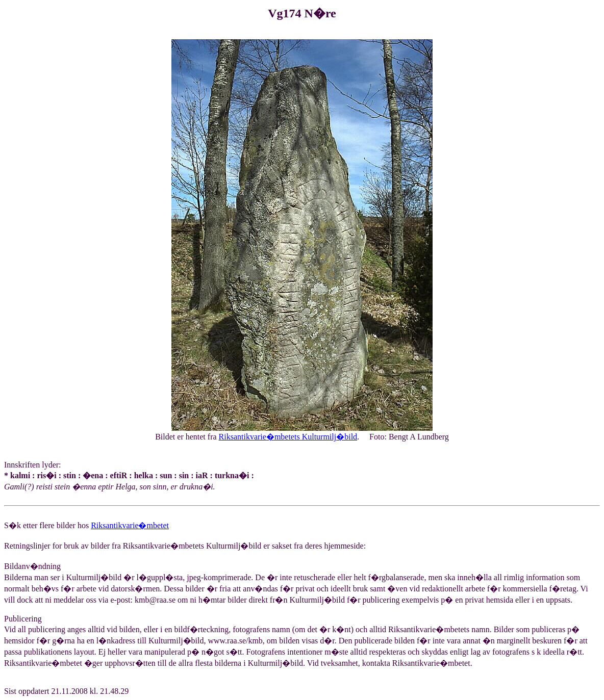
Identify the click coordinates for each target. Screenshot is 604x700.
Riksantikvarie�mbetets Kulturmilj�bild (288, 437)
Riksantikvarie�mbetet (130, 525)
